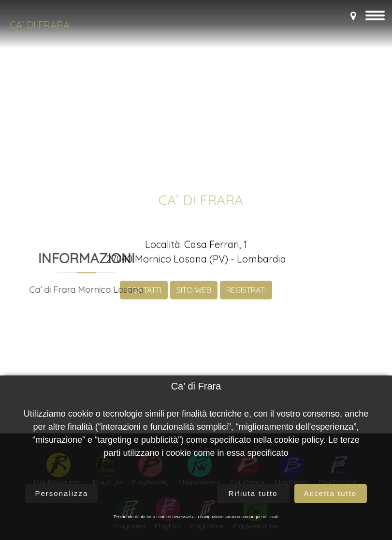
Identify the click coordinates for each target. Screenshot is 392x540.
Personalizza (62, 493)
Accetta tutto (330, 493)
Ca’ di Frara (40, 25)
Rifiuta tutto (253, 493)
